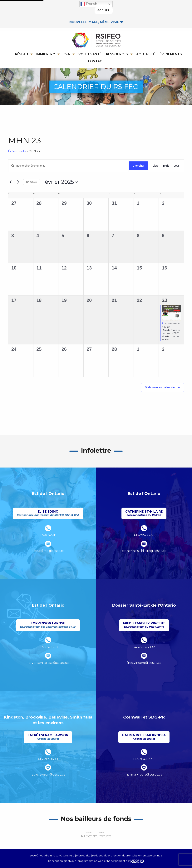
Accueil (104, 10)
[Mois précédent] (10, 182)
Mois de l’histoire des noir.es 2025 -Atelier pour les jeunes (171, 335)
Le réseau (19, 54)
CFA (67, 54)
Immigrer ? (46, 54)
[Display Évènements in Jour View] (177, 166)
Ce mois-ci (32, 182)
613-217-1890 (48, 647)
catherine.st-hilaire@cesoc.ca (144, 551)
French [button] (89, 4)
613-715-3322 (144, 535)
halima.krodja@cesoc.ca (144, 775)
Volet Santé (90, 54)
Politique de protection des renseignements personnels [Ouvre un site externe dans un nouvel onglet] (127, 856)
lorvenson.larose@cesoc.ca (48, 663)
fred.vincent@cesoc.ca (144, 663)
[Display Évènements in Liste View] (156, 166)
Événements (171, 54)
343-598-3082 (144, 647)
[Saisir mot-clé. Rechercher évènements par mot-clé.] (69, 166)
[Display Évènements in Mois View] (166, 166)
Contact (96, 61)
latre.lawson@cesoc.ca (48, 775)
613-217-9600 (48, 759)
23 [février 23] (165, 300)
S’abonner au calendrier (160, 388)
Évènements (17, 151)
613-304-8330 (144, 759)
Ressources (117, 54)
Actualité (146, 54)
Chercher (138, 166)
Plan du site (83, 856)
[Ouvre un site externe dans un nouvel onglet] (96, 835)
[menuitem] (21, 54)
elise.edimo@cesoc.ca (48, 551)
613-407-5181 (48, 535)
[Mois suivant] (18, 182)
